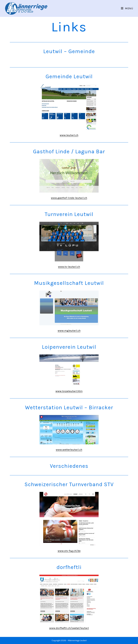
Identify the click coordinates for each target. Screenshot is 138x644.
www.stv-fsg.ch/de (69, 551)
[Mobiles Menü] (127, 8)
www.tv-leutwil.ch (69, 267)
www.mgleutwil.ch (69, 331)
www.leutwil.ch (69, 135)
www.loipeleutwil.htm (69, 391)
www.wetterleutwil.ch (69, 450)
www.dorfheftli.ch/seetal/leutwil (69, 628)
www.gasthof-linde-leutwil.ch (69, 198)
